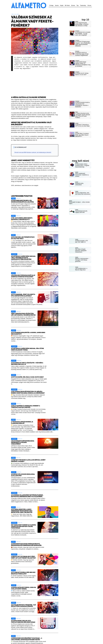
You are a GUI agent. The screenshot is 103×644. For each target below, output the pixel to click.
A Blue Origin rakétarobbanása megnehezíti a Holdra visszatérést (23, 442)
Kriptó (62, 5)
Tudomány (83, 5)
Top (78, 5)
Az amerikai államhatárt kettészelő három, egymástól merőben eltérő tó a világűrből (27, 496)
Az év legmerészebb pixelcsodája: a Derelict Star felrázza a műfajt (82, 24)
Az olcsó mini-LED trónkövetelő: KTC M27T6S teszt (23, 238)
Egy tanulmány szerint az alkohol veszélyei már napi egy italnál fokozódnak (24, 526)
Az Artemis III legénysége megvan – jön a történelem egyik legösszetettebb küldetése (24, 258)
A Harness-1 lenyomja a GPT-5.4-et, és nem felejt (82, 125)
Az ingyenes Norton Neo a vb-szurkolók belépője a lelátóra (22, 201)
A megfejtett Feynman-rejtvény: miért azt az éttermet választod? (23, 557)
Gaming (14, 330)
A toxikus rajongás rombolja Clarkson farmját (22, 423)
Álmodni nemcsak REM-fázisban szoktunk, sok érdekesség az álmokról (33, 152)
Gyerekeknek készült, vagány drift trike (81, 210)
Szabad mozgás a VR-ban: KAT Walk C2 (82, 239)
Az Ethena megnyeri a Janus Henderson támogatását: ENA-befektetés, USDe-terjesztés (22, 511)
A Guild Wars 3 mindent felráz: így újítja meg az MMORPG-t (82, 134)
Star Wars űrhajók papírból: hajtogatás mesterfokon (81, 248)
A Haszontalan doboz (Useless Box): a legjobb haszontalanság (82, 164)
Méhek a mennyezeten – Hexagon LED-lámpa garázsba (82, 258)
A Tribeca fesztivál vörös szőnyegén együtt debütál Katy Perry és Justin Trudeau (83, 115)
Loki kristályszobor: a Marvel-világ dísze (81, 267)
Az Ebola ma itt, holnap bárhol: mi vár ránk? (82, 74)
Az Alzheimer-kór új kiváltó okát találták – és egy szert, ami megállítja (83, 34)
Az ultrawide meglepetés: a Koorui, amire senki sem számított (28, 333)
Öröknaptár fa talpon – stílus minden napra (79, 201)
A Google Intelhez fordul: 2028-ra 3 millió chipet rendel (24, 588)
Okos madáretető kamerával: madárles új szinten (82, 174)
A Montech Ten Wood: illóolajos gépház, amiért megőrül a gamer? (28, 461)
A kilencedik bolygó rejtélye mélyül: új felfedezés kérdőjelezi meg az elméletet (83, 64)
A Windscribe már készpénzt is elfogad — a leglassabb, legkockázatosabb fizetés (27, 639)
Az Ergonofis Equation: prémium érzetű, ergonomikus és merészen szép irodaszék (26, 545)
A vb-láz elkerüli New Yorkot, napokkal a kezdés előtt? (22, 219)
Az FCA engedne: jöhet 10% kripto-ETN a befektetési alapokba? (23, 295)
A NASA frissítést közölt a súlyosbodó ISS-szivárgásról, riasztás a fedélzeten (82, 104)
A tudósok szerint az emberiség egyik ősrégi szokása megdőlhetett (82, 54)
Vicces (89, 5)
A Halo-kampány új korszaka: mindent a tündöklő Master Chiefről (26, 407)
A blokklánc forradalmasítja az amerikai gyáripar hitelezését (23, 276)
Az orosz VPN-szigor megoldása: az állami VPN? (23, 475)
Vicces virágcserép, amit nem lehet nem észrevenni (83, 192)
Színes (73, 5)
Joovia (57, 5)
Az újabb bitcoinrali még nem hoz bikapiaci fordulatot (23, 573)
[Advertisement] (35, 82)
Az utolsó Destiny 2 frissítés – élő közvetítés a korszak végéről (24, 606)
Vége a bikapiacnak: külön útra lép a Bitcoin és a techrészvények (23, 314)
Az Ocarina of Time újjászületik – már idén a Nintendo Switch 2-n (27, 364)
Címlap (51, 5)
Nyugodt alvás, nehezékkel (79, 183)
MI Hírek (67, 5)
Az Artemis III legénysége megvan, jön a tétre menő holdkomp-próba (28, 349)
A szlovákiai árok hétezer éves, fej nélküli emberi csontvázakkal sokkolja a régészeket (28, 392)
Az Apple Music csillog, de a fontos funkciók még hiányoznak (23, 621)
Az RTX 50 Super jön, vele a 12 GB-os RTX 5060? (27, 377)
